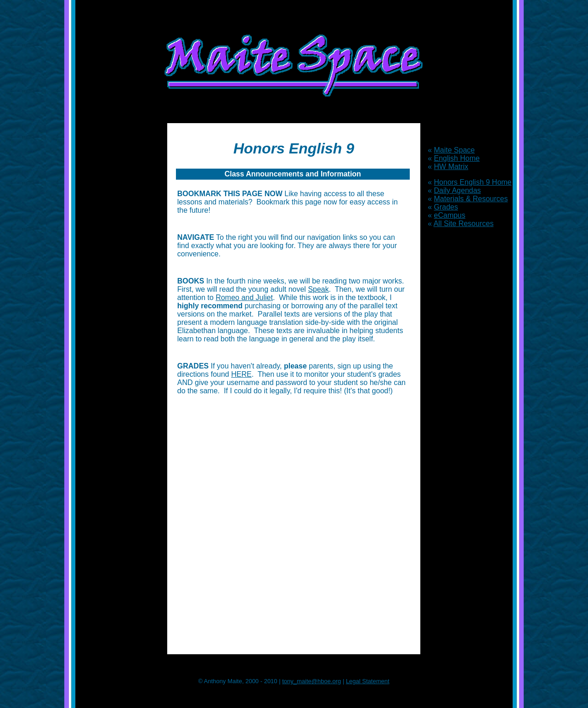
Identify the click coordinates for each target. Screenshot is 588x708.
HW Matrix (451, 167)
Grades (446, 207)
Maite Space (455, 150)
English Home (457, 158)
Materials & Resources (471, 199)
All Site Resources (464, 224)
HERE (241, 374)
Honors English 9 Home (473, 182)
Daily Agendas (458, 190)
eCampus (450, 215)
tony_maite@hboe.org (311, 681)
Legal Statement (368, 681)
